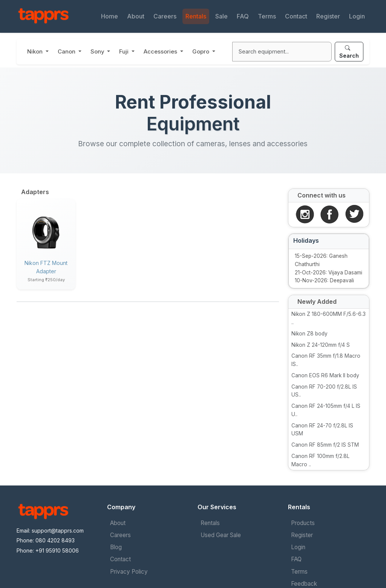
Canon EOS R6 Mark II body (325, 375)
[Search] (282, 52)
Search (349, 52)
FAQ (243, 16)
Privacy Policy (129, 572)
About (136, 16)
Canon (67, 51)
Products (303, 523)
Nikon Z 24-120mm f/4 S (321, 345)
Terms (267, 16)
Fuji (125, 51)
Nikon (36, 51)
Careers (165, 16)
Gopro (201, 51)
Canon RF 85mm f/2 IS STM (325, 445)
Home (110, 16)
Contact (296, 16)
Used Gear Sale (221, 535)
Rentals (196, 16)
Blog (116, 547)
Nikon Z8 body (309, 334)
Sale (221, 16)
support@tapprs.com (58, 531)
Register (328, 16)
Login (357, 16)
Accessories (161, 51)
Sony (98, 51)
